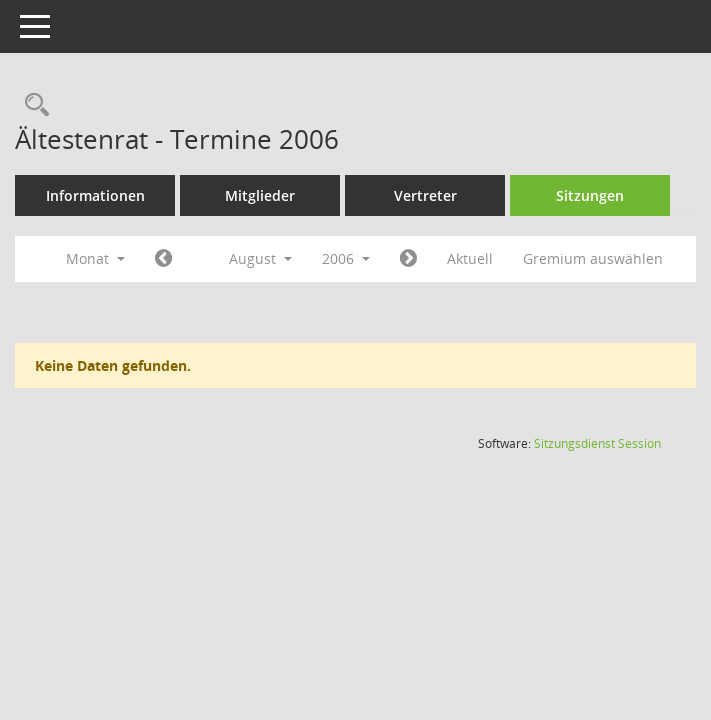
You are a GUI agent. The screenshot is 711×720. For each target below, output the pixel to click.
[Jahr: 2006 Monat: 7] (163, 259)
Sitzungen (590, 195)
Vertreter (425, 195)
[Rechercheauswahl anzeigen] (32, 105)
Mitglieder (260, 195)
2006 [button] (346, 258)
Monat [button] (95, 258)
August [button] (260, 258)
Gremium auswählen (593, 258)
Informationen (95, 195)
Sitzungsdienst (597, 443)
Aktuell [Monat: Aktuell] (470, 258)
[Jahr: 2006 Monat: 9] (408, 259)
